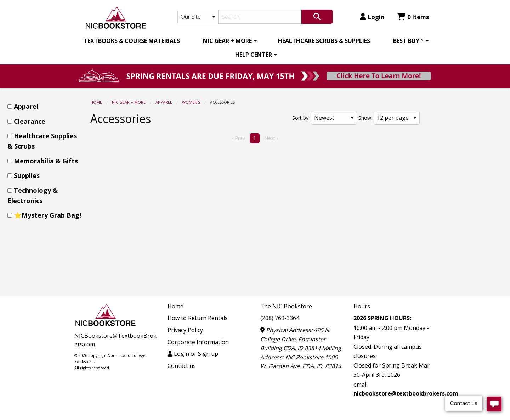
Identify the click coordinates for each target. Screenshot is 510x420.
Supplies (27, 175)
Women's (191, 102)
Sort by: (301, 118)
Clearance (30, 121)
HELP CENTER (254, 55)
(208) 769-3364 (280, 318)
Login (372, 17)
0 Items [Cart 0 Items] (413, 17)
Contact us (182, 366)
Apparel (164, 102)
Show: (365, 118)
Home (96, 102)
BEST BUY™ (408, 41)
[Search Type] (198, 17)
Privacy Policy (185, 330)
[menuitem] (132, 41)
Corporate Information (198, 342)
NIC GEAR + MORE (227, 41)
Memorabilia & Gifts (46, 161)
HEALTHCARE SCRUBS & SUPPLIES (324, 41)
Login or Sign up (193, 354)
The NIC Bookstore (286, 306)
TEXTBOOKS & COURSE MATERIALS (132, 41)
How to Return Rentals (198, 318)
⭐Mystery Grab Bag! (47, 215)
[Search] (260, 17)
